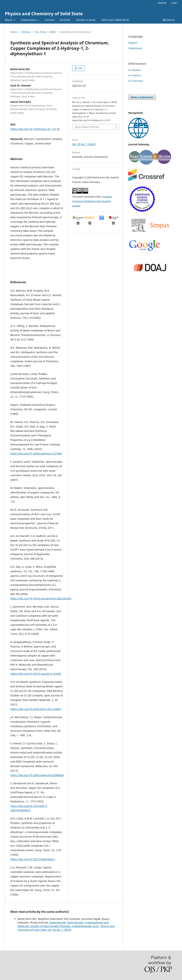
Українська (135, 48)
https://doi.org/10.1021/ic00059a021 (33, 859)
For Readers (135, 70)
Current (49, 20)
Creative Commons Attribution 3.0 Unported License (92, 201)
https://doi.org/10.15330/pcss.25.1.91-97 (35, 129)
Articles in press (86, 20)
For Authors (135, 75)
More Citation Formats (87, 127)
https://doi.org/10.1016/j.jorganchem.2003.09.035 (41, 598)
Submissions (29, 20)
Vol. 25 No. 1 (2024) (45, 32)
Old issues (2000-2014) (115, 20)
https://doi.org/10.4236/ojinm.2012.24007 (36, 709)
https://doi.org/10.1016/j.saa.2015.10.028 (35, 674)
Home (14, 32)
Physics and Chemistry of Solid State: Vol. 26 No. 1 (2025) (66, 928)
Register (162, 3)
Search (169, 20)
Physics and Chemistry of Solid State (44, 14)
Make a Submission (142, 97)
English (133, 43)
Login (174, 3)
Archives (65, 20)
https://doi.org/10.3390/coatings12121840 (36, 453)
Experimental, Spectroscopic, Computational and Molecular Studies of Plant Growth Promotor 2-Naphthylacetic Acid (63, 924)
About (9, 20)
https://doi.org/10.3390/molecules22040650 (37, 775)
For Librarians (136, 81)
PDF (80, 68)
